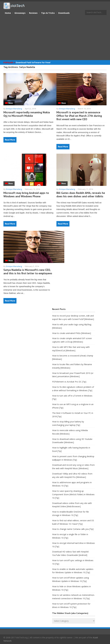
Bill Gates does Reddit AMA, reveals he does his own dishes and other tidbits (81, 195)
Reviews (33, 13)
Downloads (64, 13)
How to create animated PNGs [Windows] (72, 333)
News (11, 103)
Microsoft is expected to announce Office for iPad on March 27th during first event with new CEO (79, 116)
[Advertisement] (55, 38)
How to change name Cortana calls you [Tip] (73, 529)
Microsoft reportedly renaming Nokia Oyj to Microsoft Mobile (27, 114)
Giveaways (20, 13)
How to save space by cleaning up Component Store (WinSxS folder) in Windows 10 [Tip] (73, 494)
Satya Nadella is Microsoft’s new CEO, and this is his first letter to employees (28, 272)
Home (8, 13)
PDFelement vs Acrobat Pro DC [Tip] (69, 382)
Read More (10, 140)
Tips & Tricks (48, 13)
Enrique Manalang (14, 109)
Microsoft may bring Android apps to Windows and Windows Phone (26, 195)
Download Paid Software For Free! (33, 62)
